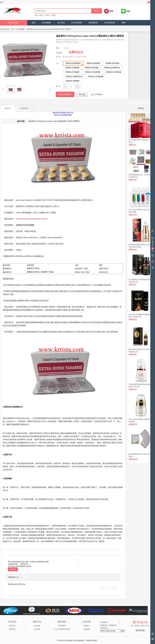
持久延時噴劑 (77, 23)
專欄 (123, 23)
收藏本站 (113, 625)
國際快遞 (12, 629)
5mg (36, 15)
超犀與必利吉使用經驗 (25, 225)
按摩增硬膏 (93, 23)
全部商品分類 (16, 23)
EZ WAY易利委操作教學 (62, 629)
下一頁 (114, 588)
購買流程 (12, 626)
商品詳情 (8, 108)
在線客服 (37, 629)
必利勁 (54, 15)
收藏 (2, 2)
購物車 (150, 2)
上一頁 (104, 588)
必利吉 (48, 15)
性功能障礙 (46, 23)
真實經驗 (87, 629)
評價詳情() (24, 108)
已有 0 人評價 (81, 56)
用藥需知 (87, 626)
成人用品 (61, 23)
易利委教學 (62, 626)
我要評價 (13, 569)
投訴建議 (37, 626)
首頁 (34, 23)
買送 (111, 11)
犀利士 (42, 15)
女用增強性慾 (110, 23)
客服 (128, 11)
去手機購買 (98, 94)
